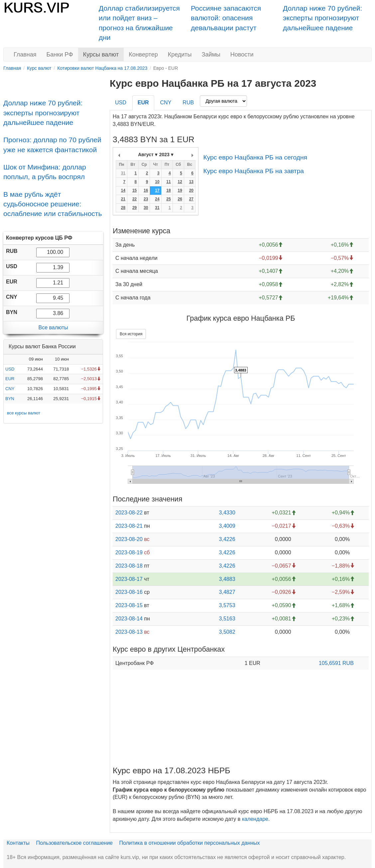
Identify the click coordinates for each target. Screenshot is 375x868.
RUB (188, 103)
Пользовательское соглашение (74, 843)
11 (168, 182)
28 (123, 208)
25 (168, 199)
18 (168, 190)
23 (146, 199)
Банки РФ (60, 54)
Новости (242, 54)
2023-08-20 (129, 539)
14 (123, 190)
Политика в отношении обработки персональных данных (189, 843)
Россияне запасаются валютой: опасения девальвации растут (226, 18)
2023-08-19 (129, 552)
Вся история (131, 334)
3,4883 (227, 579)
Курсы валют (101, 54)
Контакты (18, 843)
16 (146, 190)
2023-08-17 (129, 579)
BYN (10, 399)
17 (157, 190)
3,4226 (227, 539)
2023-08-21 (129, 526)
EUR (10, 379)
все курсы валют (24, 413)
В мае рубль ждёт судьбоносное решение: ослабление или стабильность (53, 204)
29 (134, 208)
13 (191, 182)
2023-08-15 (129, 605)
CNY (10, 389)
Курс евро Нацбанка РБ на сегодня (255, 157)
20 (191, 190)
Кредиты (180, 54)
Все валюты (53, 327)
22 (134, 199)
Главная (25, 54)
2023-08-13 (129, 632)
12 (180, 182)
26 (180, 199)
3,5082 (227, 632)
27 (191, 199)
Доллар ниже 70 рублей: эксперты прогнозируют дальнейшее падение (322, 18)
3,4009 (227, 526)
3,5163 (227, 619)
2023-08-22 (129, 513)
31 (123, 173)
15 (134, 190)
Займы (211, 54)
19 (180, 190)
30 (146, 208)
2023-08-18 (129, 566)
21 (123, 199)
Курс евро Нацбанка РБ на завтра (253, 171)
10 (157, 182)
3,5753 (227, 605)
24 (157, 199)
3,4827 (227, 592)
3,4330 (227, 513)
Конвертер (143, 54)
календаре (255, 819)
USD (10, 369)
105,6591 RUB (336, 663)
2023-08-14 (129, 619)
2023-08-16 (129, 592)
